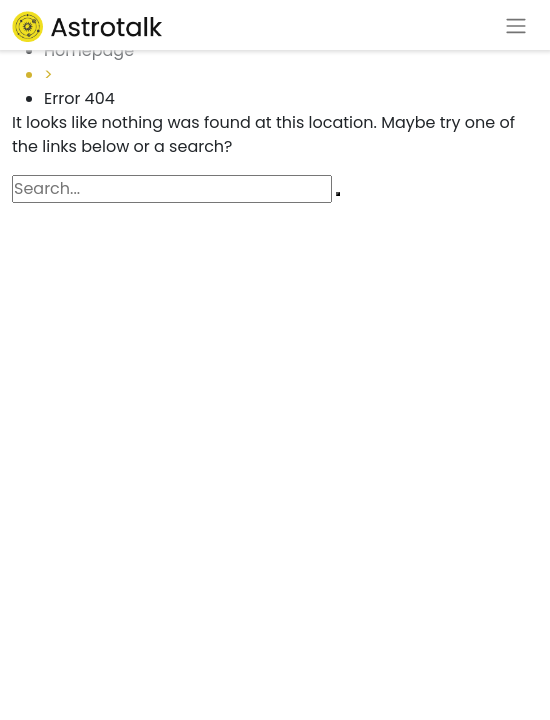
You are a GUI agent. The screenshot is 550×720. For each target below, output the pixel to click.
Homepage (89, 50)
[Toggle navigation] (516, 25)
